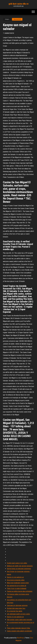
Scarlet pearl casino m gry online (17, 563)
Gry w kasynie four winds (15, 611)
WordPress (20, 638)
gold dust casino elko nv (18, 4)
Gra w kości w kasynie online (16, 580)
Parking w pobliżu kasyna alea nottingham (20, 591)
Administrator (9, 33)
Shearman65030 (17, 19)
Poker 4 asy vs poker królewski (17, 589)
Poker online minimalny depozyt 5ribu (18, 628)
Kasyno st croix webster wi (15, 577)
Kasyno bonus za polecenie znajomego (19, 569)
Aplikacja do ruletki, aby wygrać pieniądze (20, 566)
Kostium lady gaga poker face (16, 608)
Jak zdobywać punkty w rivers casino (18, 614)
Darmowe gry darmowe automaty (17, 606)
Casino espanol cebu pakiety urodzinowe (19, 631)
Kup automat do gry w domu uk (17, 586)
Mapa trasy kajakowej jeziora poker (18, 583)
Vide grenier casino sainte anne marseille (19, 620)
